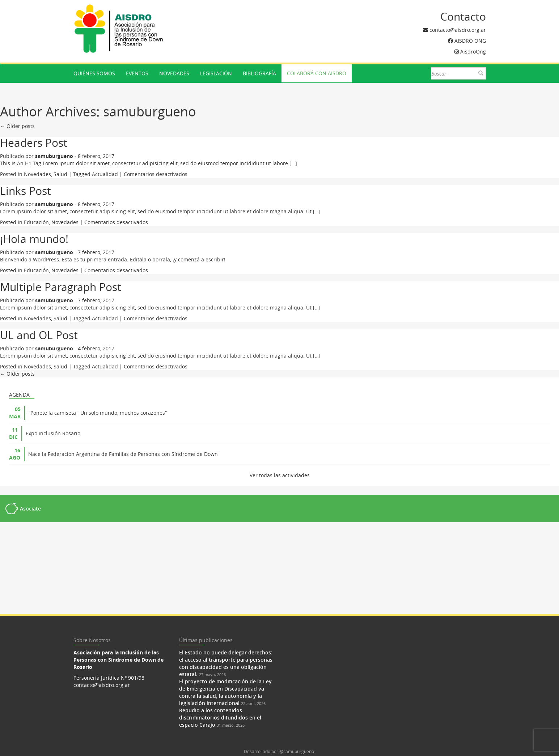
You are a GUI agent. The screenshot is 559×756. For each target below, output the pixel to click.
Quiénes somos (94, 73)
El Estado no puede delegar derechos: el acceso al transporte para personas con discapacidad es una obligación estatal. (226, 663)
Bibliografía (259, 73)
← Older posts (17, 126)
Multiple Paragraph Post (61, 287)
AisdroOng (473, 52)
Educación (36, 222)
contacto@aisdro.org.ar (458, 30)
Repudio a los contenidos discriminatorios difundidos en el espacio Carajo (220, 717)
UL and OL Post (39, 335)
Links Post (26, 191)
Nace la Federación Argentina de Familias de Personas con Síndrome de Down (123, 454)
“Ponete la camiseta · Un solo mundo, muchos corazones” (98, 413)
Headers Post (34, 143)
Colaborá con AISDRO (317, 73)
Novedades (174, 73)
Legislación (216, 73)
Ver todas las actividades (280, 475)
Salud (60, 174)
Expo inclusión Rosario (53, 433)
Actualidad (105, 174)
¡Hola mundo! (34, 239)
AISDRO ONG (470, 41)
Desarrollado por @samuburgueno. (279, 751)
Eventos (137, 73)
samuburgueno (150, 111)
